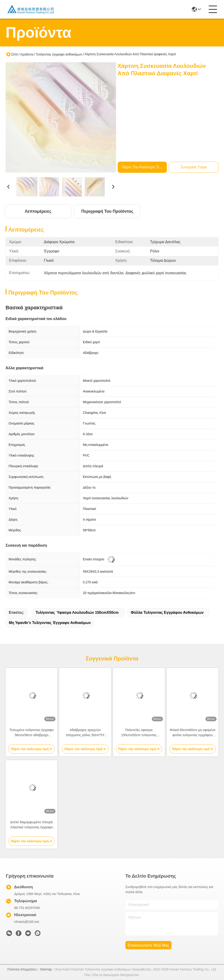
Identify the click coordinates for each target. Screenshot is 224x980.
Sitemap (46, 969)
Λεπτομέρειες (38, 211)
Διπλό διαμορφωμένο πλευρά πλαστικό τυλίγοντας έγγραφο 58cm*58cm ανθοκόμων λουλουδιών (31, 825)
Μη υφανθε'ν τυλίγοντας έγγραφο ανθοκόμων (50, 623)
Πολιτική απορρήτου (22, 969)
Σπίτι (15, 54)
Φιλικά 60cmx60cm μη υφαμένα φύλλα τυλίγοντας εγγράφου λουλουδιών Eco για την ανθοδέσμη (193, 733)
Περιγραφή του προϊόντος (107, 211)
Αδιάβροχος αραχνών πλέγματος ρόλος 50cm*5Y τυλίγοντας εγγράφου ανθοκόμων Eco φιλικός (85, 733)
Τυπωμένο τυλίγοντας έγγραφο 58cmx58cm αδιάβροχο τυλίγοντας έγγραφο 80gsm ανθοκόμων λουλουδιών (31, 733)
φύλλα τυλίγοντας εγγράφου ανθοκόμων (167, 612)
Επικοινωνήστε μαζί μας (148, 945)
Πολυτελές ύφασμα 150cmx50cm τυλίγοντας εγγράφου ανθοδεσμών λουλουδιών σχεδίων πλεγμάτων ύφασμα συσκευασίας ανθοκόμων (139, 733)
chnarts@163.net (27, 922)
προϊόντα (27, 54)
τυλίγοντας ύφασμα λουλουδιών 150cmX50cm (77, 612)
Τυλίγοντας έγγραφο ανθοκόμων (59, 54)
